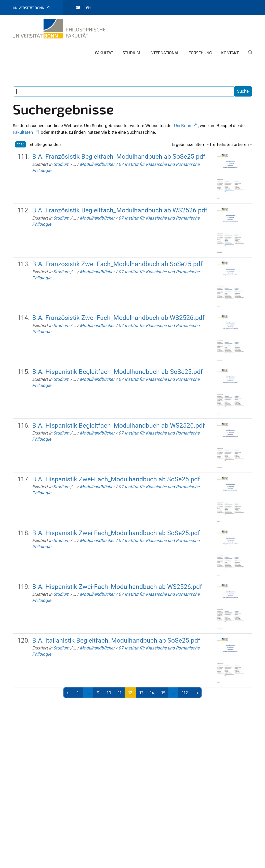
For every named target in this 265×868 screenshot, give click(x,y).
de (78, 8)
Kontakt (230, 53)
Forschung (200, 53)
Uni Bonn (186, 126)
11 (120, 693)
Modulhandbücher (97, 164)
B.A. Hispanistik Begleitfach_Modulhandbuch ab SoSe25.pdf (117, 372)
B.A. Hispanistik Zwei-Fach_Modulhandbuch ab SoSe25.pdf (116, 479)
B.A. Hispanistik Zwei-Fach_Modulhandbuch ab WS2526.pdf (117, 587)
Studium (131, 53)
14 (152, 693)
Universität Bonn (31, 8)
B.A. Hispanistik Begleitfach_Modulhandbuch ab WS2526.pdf (118, 425)
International (164, 53)
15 (163, 693)
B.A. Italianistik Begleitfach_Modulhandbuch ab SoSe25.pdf (116, 640)
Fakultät (104, 53)
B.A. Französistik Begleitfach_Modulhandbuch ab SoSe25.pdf (119, 157)
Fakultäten (26, 132)
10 (109, 693)
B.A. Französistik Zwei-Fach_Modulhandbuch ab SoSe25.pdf (117, 264)
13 (141, 693)
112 (185, 693)
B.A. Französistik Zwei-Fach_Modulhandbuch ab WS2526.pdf (118, 318)
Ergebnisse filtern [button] (189, 144)
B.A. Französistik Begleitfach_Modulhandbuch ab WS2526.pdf (120, 210)
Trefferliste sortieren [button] (229, 144)
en (88, 8)
